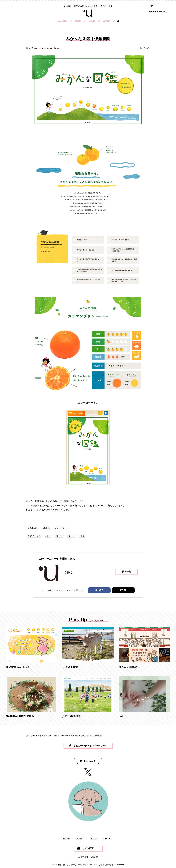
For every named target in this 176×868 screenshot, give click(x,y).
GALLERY (80, 839)
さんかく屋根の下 (129, 667)
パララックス (35, 536)
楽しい (71, 536)
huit (121, 716)
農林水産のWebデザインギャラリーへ (88, 746)
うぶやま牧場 (70, 667)
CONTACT (108, 839)
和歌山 (47, 528)
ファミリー (61, 528)
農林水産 (33, 528)
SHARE (99, 590)
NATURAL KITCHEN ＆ (20, 716)
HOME (66, 839)
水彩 (82, 536)
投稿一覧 (127, 572)
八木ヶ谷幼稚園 (71, 716)
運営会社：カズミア (89, 857)
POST (123, 590)
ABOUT (94, 839)
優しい (59, 536)
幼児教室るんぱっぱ (18, 667)
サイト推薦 (88, 848)
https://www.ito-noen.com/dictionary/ (44, 48)
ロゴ (48, 536)
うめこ (147, 48)
